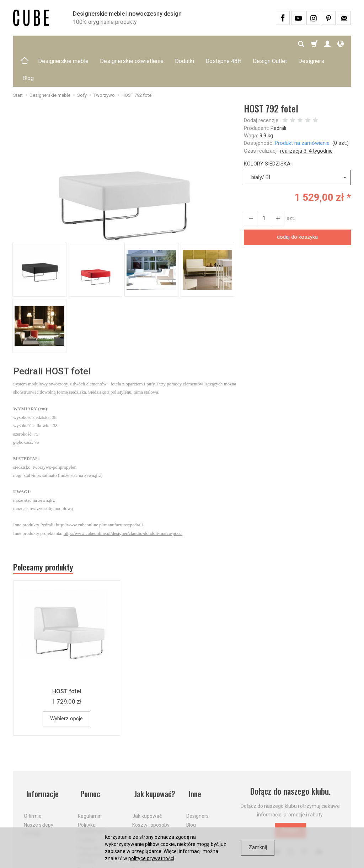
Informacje (41, 759)
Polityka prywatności (92, 790)
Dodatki (184, 44)
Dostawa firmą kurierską (149, 820)
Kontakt (33, 796)
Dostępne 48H (223, 44)
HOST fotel (66, 658)
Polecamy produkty (47, 534)
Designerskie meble (63, 44)
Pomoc (89, 759)
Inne (193, 759)
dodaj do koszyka (297, 203)
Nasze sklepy (39, 787)
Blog (191, 787)
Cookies (87, 802)
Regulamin (90, 778)
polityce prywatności (151, 858)
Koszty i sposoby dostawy (151, 790)
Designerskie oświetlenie (132, 44)
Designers (197, 778)
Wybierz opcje (66, 686)
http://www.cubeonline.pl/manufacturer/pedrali (99, 491)
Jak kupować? (154, 759)
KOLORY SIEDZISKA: (268, 130)
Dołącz (290, 798)
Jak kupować (147, 778)
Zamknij (258, 847)
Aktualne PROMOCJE (145, 805)
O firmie (33, 778)
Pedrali (278, 94)
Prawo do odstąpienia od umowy (94, 817)
